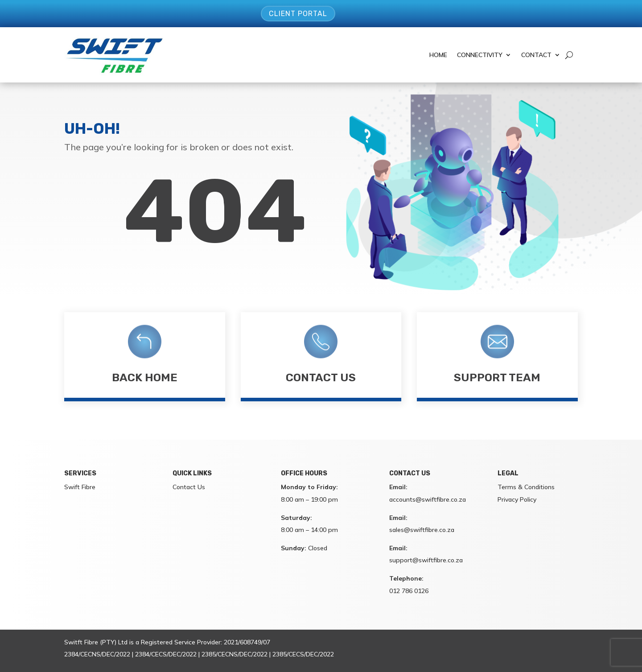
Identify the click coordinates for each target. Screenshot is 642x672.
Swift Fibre (80, 487)
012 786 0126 (409, 591)
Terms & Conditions (526, 487)
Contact (536, 55)
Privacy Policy (517, 499)
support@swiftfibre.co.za (426, 560)
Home (438, 55)
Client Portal (298, 14)
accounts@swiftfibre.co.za (428, 499)
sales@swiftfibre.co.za (422, 530)
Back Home (145, 377)
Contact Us (321, 377)
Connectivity (480, 55)
